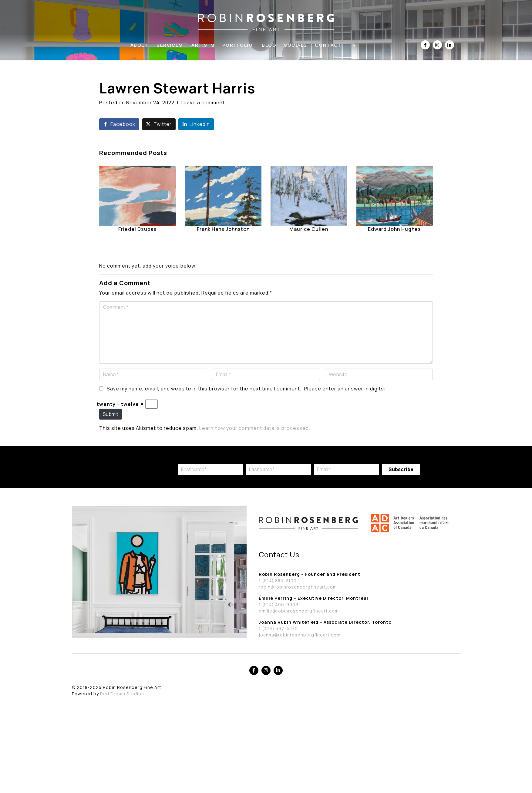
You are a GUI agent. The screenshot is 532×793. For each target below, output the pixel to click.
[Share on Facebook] (119, 124)
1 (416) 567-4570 (278, 628)
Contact (328, 45)
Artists (203, 45)
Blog (269, 45)
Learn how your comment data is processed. (255, 428)
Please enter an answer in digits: (345, 389)
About (140, 45)
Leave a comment (203, 103)
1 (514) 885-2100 (278, 580)
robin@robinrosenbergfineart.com (298, 587)
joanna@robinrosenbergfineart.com (300, 635)
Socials (296, 45)
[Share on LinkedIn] (196, 124)
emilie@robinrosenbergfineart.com (299, 611)
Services (169, 45)
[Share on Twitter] (159, 124)
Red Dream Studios (122, 694)
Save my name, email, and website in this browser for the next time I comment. (204, 389)
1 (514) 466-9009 (279, 604)
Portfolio (238, 45)
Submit (111, 414)
